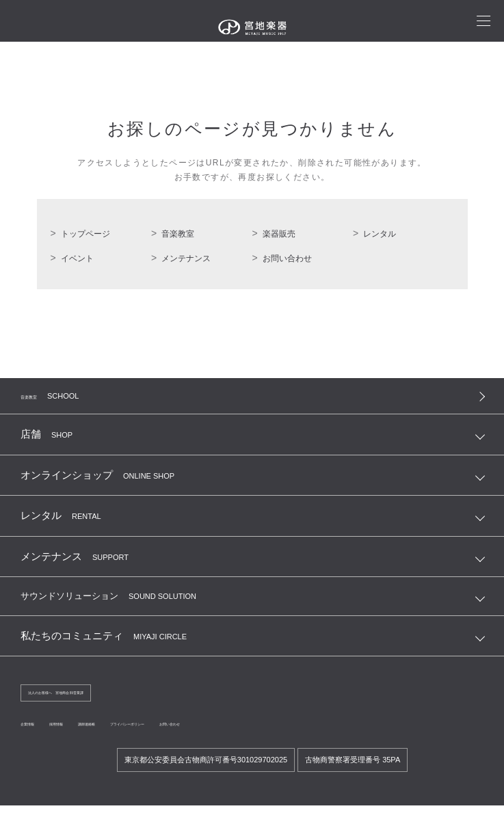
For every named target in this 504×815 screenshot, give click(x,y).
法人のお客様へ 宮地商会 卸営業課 (89, 699)
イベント (77, 258)
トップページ (85, 234)
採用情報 (85, 733)
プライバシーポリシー (213, 733)
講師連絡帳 (137, 733)
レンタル (380, 234)
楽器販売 (279, 234)
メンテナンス (186, 258)
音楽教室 (178, 234)
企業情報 (37, 733)
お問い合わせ (287, 258)
